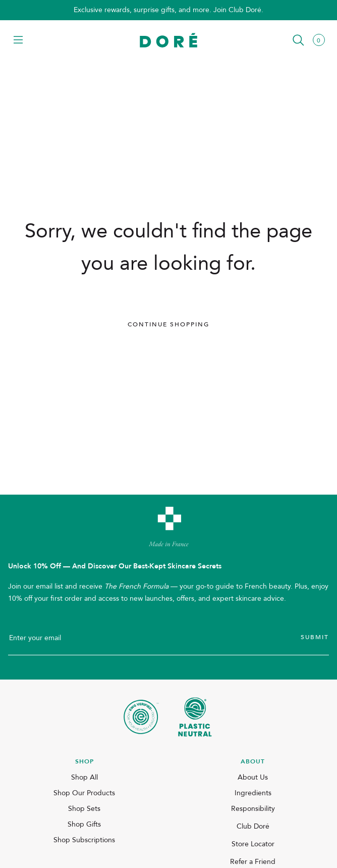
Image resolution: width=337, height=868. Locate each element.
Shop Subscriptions (84, 840)
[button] (18, 41)
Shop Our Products (84, 793)
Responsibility (253, 809)
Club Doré (253, 826)
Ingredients (253, 793)
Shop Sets (84, 809)
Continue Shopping (168, 324)
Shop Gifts (84, 824)
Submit (315, 637)
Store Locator (253, 844)
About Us (253, 777)
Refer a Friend (253, 862)
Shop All (85, 777)
